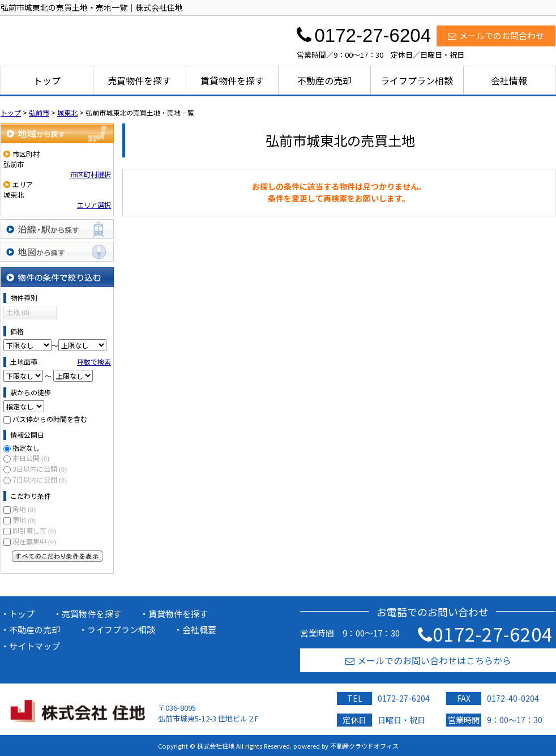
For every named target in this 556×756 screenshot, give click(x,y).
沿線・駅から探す (57, 229)
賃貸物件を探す (232, 80)
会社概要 (199, 629)
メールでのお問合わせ (496, 35)
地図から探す (57, 252)
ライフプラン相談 (417, 80)
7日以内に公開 (40, 479)
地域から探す (57, 133)
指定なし (26, 448)
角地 (24, 509)
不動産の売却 (324, 80)
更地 (24, 520)
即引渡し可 (34, 530)
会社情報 (509, 80)
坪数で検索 (94, 362)
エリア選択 (94, 205)
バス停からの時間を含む (50, 419)
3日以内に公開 (40, 469)
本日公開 (31, 458)
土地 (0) (18, 313)
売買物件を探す (139, 80)
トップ (47, 80)
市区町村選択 (91, 174)
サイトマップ (35, 646)
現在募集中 (34, 541)
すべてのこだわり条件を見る (57, 556)
